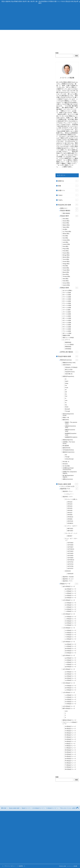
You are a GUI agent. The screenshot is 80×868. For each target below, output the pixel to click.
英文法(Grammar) (69, 360)
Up (66, 405)
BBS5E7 (70, 536)
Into (66, 400)
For (66, 386)
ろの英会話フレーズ (71, 704)
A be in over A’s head (21, 155)
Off (66, 392)
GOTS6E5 (70, 558)
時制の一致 (66, 418)
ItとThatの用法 (67, 232)
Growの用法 (66, 262)
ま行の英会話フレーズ (69, 669)
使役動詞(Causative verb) (71, 434)
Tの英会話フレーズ (70, 765)
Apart (67, 381)
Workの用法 (66, 257)
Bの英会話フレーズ (70, 729)
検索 (3, 709)
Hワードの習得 (67, 308)
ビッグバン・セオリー (71, 526)
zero (66, 711)
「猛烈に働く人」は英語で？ (13, 548)
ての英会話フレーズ (8, 55)
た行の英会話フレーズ (69, 628)
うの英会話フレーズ (71, 593)
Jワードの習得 (67, 312)
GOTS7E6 (70, 566)
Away (67, 383)
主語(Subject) (67, 365)
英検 (68, 186)
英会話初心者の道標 (68, 205)
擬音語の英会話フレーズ (69, 720)
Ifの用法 (65, 229)
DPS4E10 (70, 517)
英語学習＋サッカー (68, 579)
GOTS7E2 (70, 562)
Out (66, 396)
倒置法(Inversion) (68, 479)
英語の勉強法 (66, 213)
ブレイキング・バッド (71, 533)
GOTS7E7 (70, 568)
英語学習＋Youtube (68, 577)
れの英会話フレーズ (71, 702)
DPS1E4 (70, 506)
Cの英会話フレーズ (70, 731)
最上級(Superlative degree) (68, 476)
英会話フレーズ (69, 584)
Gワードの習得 (67, 306)
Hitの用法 (65, 266)
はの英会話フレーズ (71, 658)
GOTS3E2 (70, 543)
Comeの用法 (66, 240)
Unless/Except (69, 459)
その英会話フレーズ (71, 625)
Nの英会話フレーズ (70, 752)
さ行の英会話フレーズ (69, 614)
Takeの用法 (66, 227)
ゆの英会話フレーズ (71, 688)
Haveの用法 (66, 221)
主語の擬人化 (69, 374)
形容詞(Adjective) (68, 440)
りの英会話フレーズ (71, 697)
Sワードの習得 (67, 329)
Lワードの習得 (67, 316)
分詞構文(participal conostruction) (68, 469)
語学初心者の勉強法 (69, 352)
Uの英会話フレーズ (70, 767)
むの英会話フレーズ (71, 676)
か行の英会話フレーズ (69, 600)
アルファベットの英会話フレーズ (70, 723)
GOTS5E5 (70, 556)
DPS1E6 (70, 510)
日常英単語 (68, 349)
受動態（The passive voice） (71, 423)
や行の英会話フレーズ (69, 683)
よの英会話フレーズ (71, 690)
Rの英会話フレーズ (70, 761)
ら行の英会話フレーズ (69, 693)
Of (66, 390)
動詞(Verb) (66, 420)
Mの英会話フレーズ (70, 750)
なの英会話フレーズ (71, 644)
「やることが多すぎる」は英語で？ (16, 109)
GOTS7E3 (70, 564)
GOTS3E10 (71, 549)
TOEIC (68, 195)
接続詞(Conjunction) (69, 452)
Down (67, 407)
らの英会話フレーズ (71, 695)
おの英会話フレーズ (71, 598)
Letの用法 (65, 242)
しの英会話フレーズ (71, 619)
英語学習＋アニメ (68, 491)
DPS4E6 (70, 515)
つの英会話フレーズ (71, 635)
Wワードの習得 (67, 333)
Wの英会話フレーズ (71, 769)
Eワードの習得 (67, 301)
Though (67, 457)
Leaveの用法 (66, 244)
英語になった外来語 (68, 338)
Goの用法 (65, 238)
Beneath (68, 409)
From (67, 388)
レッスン (30, 32)
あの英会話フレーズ (71, 589)
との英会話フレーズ (71, 639)
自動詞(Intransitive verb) (70, 427)
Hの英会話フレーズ (70, 741)
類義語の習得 (66, 336)
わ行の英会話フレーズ (69, 706)
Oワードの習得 (67, 323)
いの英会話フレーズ (71, 591)
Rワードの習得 (67, 327)
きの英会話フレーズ (71, 605)
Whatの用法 (66, 234)
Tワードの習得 (67, 331)
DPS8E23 (70, 523)
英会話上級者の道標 (68, 484)
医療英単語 (68, 342)
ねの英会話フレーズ (71, 651)
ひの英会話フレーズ (71, 660)
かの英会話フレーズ (71, 603)
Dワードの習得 (67, 299)
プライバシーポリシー (10, 866)
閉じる (30, 136)
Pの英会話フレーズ (70, 757)
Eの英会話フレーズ (70, 735)
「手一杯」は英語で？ (11, 103)
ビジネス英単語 (69, 345)
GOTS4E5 (70, 553)
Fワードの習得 (67, 303)
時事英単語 (68, 347)
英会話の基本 (69, 216)
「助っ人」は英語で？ (11, 326)
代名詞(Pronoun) (70, 372)
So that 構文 (66, 466)
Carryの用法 (66, 283)
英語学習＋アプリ (68, 581)
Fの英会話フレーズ (70, 737)
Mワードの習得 (67, 318)
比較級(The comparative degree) (70, 473)
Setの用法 (66, 279)
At (66, 379)
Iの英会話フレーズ (70, 744)
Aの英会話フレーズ (70, 727)
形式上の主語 (69, 370)
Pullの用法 (66, 251)
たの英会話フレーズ (71, 630)
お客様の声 (11, 32)
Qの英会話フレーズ (70, 759)
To (66, 403)
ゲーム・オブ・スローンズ (71, 539)
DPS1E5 (70, 508)
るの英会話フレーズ (71, 699)
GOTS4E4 (70, 551)
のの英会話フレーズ (71, 653)
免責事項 (21, 866)
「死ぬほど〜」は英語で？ (12, 542)
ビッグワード (66, 340)
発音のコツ (69, 208)
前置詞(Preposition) (68, 376)
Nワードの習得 (67, 320)
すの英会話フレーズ (71, 621)
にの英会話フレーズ (71, 646)
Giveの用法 (66, 223)
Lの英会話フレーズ (70, 748)
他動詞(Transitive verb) (70, 431)
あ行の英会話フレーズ (69, 586)
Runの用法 (66, 274)
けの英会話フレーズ (71, 609)
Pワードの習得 (67, 325)
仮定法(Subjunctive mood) (68, 415)
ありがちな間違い (68, 290)
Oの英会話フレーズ (70, 754)
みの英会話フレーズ (71, 674)
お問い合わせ (69, 32)
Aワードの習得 (67, 293)
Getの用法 (66, 219)
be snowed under (19, 152)
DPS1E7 (70, 513)
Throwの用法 (66, 277)
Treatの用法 (66, 270)
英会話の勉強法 (69, 211)
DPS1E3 (70, 504)
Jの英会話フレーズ (70, 746)
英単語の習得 (69, 288)
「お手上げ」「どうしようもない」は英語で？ (20, 320)
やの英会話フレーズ (71, 686)
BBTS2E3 (70, 531)
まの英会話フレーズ (71, 672)
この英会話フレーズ (71, 611)
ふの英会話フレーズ (71, 662)
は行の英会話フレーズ (69, 655)
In (66, 398)
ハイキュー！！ (69, 494)
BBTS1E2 (70, 529)
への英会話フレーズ (71, 664)
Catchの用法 (66, 285)
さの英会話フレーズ (71, 617)
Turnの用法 (66, 259)
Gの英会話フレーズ (70, 739)
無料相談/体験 (49, 32)
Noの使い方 (66, 462)
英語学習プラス (69, 489)
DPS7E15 (70, 521)
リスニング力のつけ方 (69, 487)
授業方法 (68, 181)
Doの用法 (65, 236)
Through (68, 411)
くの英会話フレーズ (71, 607)
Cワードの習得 (67, 297)
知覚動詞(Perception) (71, 437)
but (66, 455)
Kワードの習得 (67, 314)
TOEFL (68, 200)
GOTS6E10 (71, 560)
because (65, 464)
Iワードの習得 (67, 310)
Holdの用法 (66, 268)
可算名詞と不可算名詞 (71, 367)
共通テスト (68, 190)
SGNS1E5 (70, 574)
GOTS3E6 (70, 545)
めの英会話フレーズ (71, 678)
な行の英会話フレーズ (69, 642)
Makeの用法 (66, 225)
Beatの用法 (66, 272)
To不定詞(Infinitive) (68, 450)
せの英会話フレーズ (71, 623)
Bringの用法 (66, 255)
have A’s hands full (20, 143)
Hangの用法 (66, 264)
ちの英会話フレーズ (71, 633)
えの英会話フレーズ (71, 595)
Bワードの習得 (67, 295)
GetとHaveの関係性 (10, 208)
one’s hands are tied (21, 149)
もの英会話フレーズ (71, 680)
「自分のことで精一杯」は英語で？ (16, 332)
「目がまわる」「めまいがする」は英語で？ (19, 553)
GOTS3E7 (70, 547)
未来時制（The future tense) (69, 443)
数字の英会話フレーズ (69, 708)
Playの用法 (66, 249)
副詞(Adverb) (66, 448)
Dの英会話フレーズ (70, 733)
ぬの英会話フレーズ (71, 648)
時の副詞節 (66, 446)
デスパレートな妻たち (71, 499)
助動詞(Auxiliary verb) (69, 363)
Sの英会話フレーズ (70, 763)
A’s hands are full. (20, 146)
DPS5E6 (70, 519)
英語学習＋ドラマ (68, 497)
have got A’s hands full (22, 140)
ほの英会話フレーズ (71, 667)
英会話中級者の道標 (68, 356)
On (66, 394)
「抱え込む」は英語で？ (12, 115)
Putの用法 (66, 246)
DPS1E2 (70, 502)
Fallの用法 (66, 281)
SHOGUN (68, 571)
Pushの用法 (66, 253)
